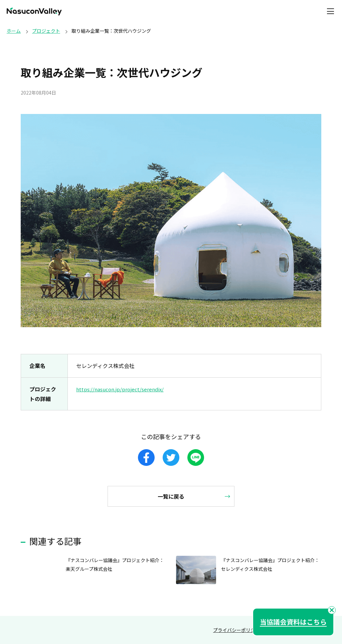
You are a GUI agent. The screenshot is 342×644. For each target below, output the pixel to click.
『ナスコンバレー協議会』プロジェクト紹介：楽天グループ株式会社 (114, 564)
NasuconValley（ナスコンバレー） (34, 12)
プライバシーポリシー (236, 630)
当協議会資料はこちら (293, 622)
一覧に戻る (171, 496)
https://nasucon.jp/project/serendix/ (122, 389)
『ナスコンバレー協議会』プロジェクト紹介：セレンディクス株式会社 (269, 564)
